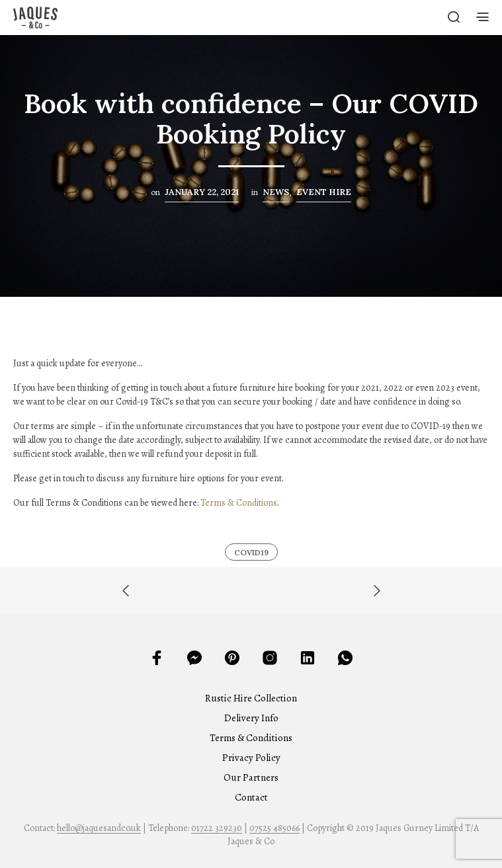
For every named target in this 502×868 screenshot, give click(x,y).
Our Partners (251, 777)
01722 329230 (217, 828)
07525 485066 (274, 828)
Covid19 (251, 552)
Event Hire (324, 192)
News (276, 192)
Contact (251, 797)
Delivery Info (251, 718)
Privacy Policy (251, 758)
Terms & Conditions (239, 503)
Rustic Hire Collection (251, 698)
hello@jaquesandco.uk (99, 828)
